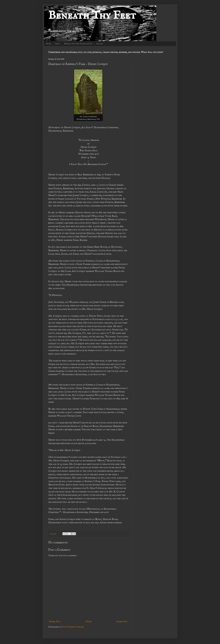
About (58, 44)
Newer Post (55, 622)
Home (48, 44)
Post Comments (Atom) (73, 627)
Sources (100, 44)
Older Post (122, 622)
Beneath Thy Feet (92, 16)
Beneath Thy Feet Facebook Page (78, 44)
